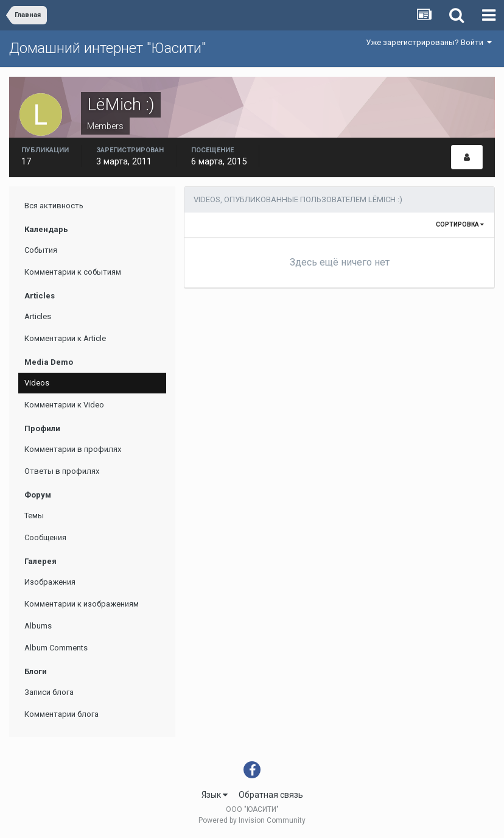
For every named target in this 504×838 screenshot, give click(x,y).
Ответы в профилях (62, 471)
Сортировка (460, 224)
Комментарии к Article (65, 338)
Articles (38, 316)
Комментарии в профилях (73, 449)
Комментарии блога (61, 714)
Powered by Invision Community (252, 820)
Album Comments (56, 648)
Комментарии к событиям (73, 272)
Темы (34, 516)
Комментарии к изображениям (82, 604)
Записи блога (49, 692)
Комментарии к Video (64, 405)
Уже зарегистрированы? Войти (429, 42)
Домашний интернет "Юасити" (107, 48)
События (41, 250)
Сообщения (45, 537)
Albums (38, 626)
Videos (37, 383)
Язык (215, 795)
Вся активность (54, 206)
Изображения (50, 582)
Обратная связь (271, 795)
